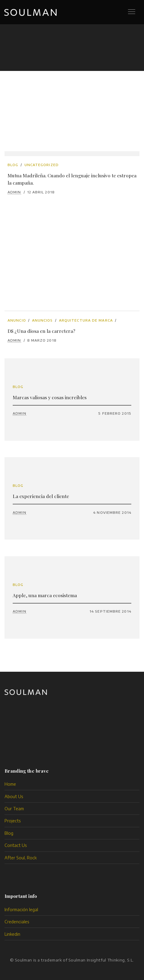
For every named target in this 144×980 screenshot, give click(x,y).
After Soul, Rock (21, 858)
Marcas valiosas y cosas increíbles (50, 397)
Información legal (21, 910)
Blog (13, 165)
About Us (14, 796)
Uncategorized (42, 165)
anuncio (17, 320)
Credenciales (17, 922)
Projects (13, 821)
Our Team (14, 809)
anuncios (43, 320)
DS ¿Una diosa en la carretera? (41, 331)
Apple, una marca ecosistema (45, 595)
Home (10, 784)
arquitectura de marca (86, 320)
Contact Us (16, 845)
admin (14, 192)
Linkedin (12, 934)
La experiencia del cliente (41, 496)
